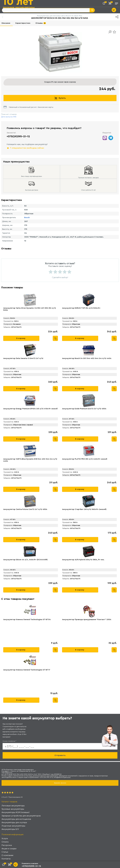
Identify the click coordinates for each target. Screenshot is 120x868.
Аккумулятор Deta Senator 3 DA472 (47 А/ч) (23, 358)
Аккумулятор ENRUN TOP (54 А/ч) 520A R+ (81, 308)
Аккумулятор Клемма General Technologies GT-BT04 (27, 620)
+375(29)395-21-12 (18, 136)
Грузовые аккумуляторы (13, 809)
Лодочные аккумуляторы (13, 826)
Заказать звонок (60, 783)
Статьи (5, 852)
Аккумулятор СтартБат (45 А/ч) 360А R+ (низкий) (84, 509)
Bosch (27, 218)
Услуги (5, 838)
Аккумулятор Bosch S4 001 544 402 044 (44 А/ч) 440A (87, 358)
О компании (7, 855)
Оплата (5, 842)
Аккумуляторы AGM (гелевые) (16, 812)
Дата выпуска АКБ (9, 117)
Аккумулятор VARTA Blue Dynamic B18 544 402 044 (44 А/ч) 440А (30, 460)
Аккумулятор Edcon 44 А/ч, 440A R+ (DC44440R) (25, 560)
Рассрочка (7, 845)
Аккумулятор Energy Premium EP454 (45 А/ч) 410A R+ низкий (30, 409)
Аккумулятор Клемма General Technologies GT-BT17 (27, 670)
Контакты (6, 859)
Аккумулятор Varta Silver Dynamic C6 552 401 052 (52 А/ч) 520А (30, 309)
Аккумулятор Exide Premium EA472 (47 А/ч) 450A (84, 409)
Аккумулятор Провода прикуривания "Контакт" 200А (87, 620)
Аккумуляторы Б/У (10, 829)
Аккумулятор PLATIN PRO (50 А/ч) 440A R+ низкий (85, 459)
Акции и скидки (9, 849)
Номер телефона (9, 741)
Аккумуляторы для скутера (14, 822)
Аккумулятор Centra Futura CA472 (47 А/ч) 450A (25, 509)
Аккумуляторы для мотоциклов (16, 819)
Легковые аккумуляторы (13, 806)
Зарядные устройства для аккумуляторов (21, 816)
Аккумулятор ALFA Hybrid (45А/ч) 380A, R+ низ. (83, 560)
